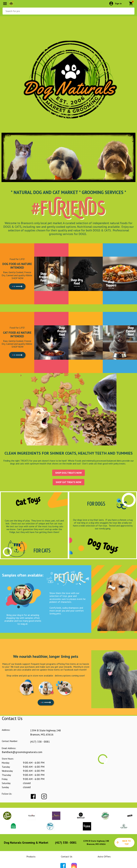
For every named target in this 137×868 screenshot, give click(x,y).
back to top (123, 843)
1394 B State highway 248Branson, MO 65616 (96, 843)
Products (31, 856)
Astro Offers (104, 856)
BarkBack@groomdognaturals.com (22, 752)
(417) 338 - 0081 (40, 742)
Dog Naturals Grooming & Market (26, 843)
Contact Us (67, 856)
